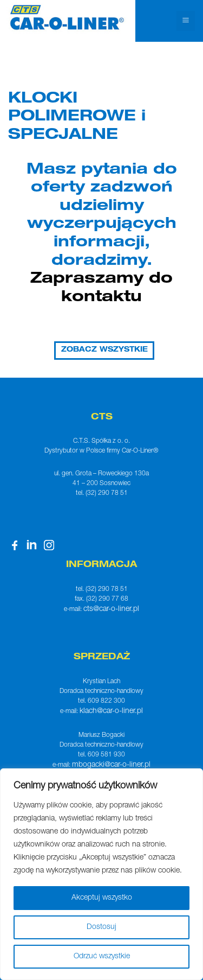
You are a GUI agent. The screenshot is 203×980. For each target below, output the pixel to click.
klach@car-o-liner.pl (111, 711)
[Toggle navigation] (186, 21)
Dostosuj (101, 927)
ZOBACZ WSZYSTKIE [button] (104, 350)
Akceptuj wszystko (102, 898)
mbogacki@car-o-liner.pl (111, 765)
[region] (101, 874)
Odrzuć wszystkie (102, 957)
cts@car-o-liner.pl (111, 609)
